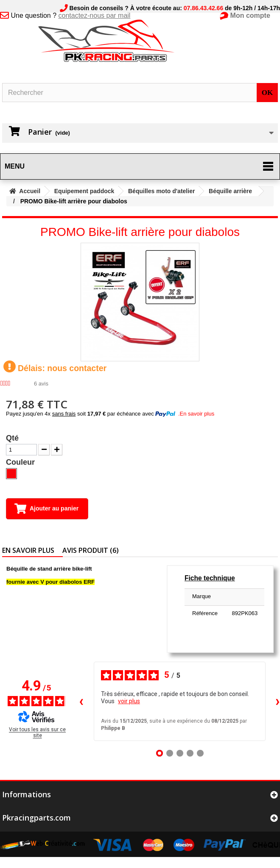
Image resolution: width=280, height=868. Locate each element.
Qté (12, 438)
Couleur (21, 462)
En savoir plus (28, 550)
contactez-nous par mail (95, 15)
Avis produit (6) (91, 550)
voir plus (129, 701)
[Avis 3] (180, 753)
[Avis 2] (170, 753)
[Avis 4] (190, 753)
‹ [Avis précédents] (81, 701)
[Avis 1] (160, 753)
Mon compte (250, 15)
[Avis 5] (200, 753)
